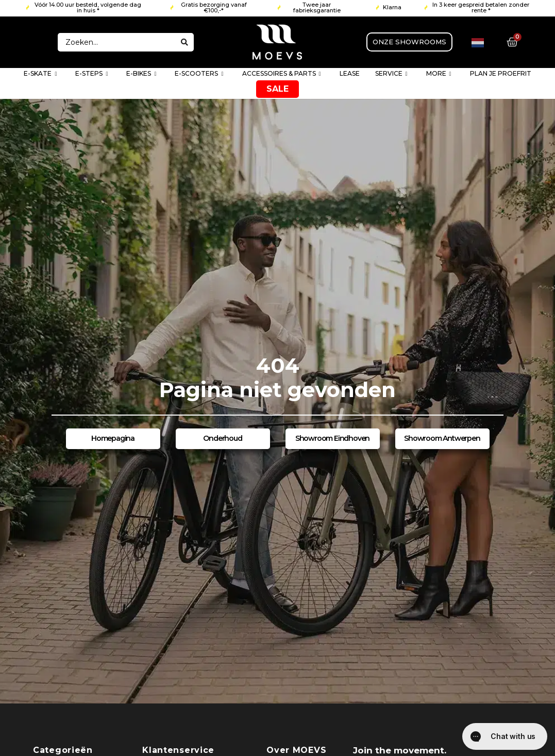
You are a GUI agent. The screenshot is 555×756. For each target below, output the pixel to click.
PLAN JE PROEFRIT (501, 73)
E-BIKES (141, 74)
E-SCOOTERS (199, 74)
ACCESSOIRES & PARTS (282, 74)
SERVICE (391, 74)
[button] (84, 8)
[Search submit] (184, 42)
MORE (439, 74)
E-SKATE (40, 74)
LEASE (350, 73)
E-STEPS (91, 74)
